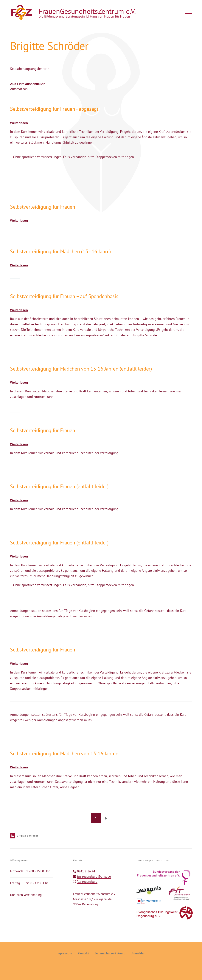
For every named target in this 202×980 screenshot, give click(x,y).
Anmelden (138, 953)
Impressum (64, 953)
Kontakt (83, 953)
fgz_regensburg (87, 882)
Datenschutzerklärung (110, 953)
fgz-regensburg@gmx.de (94, 877)
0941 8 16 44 (86, 871)
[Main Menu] (187, 13)
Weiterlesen (19, 123)
